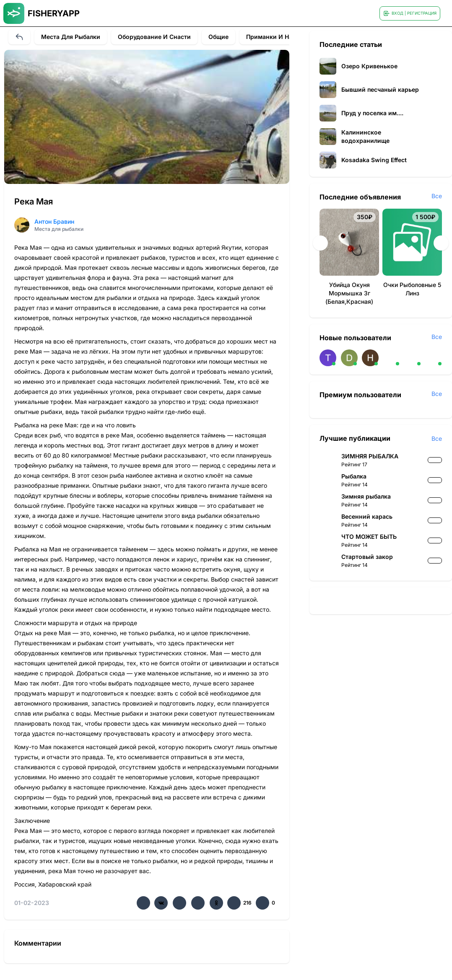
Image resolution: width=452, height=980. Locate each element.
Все (437, 196)
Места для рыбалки (71, 37)
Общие (218, 37)
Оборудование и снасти (154, 37)
